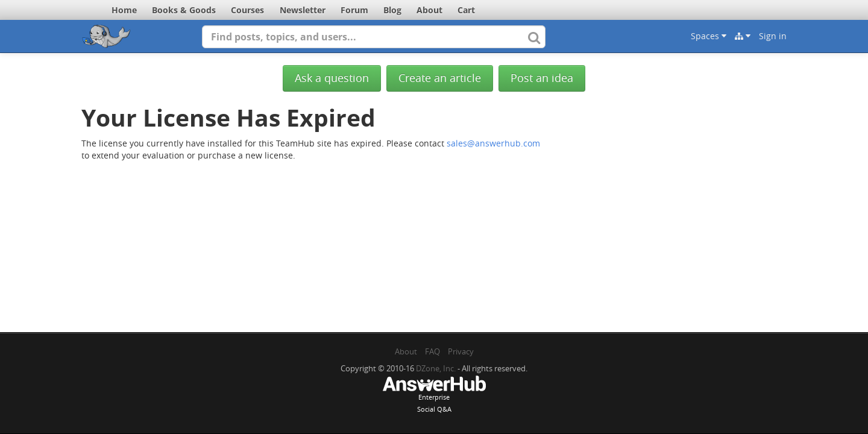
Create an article (440, 78)
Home (124, 10)
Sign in (773, 36)
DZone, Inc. (436, 368)
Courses (247, 10)
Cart (466, 10)
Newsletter (303, 10)
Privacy (461, 351)
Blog (392, 10)
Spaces (709, 36)
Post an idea (542, 78)
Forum (354, 10)
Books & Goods (184, 10)
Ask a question (332, 78)
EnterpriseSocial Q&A (434, 395)
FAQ (432, 351)
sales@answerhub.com (493, 143)
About (429, 10)
